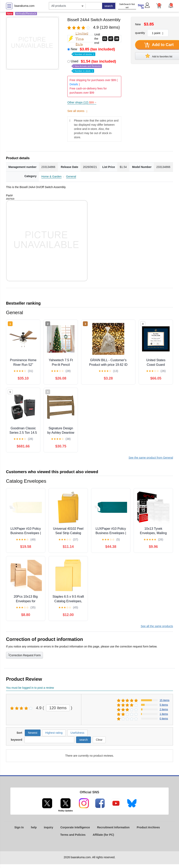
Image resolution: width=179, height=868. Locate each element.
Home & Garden (51, 177)
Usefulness (77, 733)
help (34, 827)
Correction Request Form (24, 655)
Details (74, 84)
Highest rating (54, 733)
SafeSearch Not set (127, 6)
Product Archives (148, 827)
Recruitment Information (113, 827)
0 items (164, 718)
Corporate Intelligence (75, 827)
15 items (165, 700)
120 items (58, 708)
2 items (164, 709)
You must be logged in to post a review (30, 688)
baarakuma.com (24, 6)
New (93, 51)
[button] (171, 5)
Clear (99, 740)
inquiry (48, 827)
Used (94, 66)
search (109, 6)
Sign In (141, 6)
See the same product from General (151, 458)
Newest (33, 733)
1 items (164, 714)
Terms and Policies (73, 835)
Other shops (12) (82, 102)
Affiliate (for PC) (103, 835)
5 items (164, 705)
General (71, 177)
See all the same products (157, 626)
